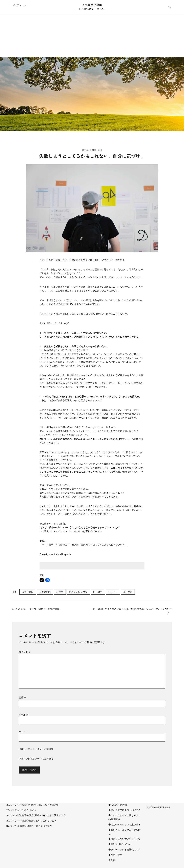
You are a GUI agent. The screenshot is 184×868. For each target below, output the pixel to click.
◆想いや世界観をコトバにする (124, 810)
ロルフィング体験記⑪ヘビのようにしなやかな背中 (32, 805)
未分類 (112, 860)
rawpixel (53, 554)
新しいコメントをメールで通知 (37, 749)
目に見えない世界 (78, 592)
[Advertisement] (92, 36)
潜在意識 (128, 592)
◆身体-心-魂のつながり (121, 844)
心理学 (60, 592)
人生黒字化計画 (92, 5)
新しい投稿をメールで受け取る (37, 759)
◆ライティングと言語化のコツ (124, 850)
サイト (22, 732)
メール (24, 715)
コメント (25, 652)
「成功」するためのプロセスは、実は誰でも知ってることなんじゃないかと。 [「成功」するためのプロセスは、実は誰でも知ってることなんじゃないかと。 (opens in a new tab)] (87, 545)
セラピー (113, 592)
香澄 (100, 150)
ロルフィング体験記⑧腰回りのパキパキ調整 (29, 826)
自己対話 (98, 592)
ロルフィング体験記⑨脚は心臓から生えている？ (31, 821)
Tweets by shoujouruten (158, 807)
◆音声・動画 (115, 855)
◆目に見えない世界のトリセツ (124, 839)
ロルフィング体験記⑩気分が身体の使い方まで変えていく (36, 815)
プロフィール (19, 5)
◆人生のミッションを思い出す (124, 825)
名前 (22, 697)
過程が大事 (28, 592)
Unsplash (66, 554)
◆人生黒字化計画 (118, 805)
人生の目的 (45, 592)
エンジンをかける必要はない (21, 810)
